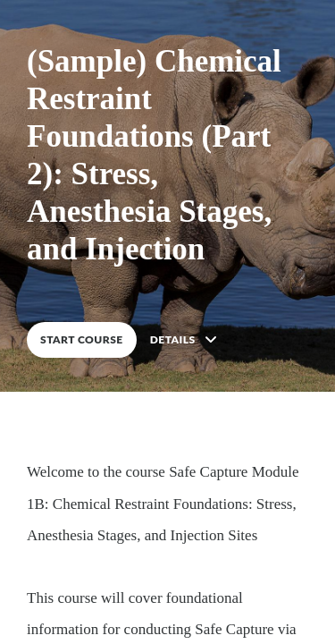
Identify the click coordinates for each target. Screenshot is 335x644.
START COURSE (82, 339)
